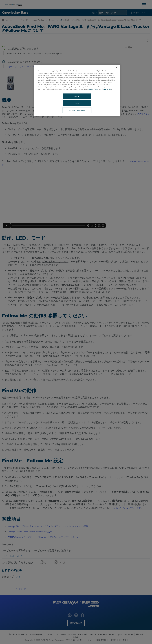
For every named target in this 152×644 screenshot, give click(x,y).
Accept (77, 96)
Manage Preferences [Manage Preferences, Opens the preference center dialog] (77, 110)
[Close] (116, 68)
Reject (77, 103)
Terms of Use (107, 89)
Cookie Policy (93, 89)
